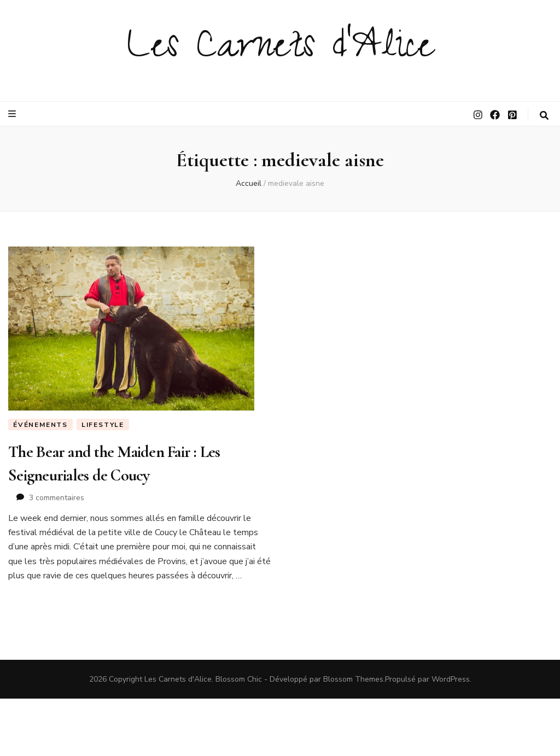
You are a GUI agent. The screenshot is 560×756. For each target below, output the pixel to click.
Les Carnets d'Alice (280, 50)
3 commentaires (57, 498)
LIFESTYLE (103, 425)
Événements (40, 425)
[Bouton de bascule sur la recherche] (544, 116)
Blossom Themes (353, 679)
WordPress (451, 679)
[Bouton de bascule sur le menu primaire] (13, 114)
